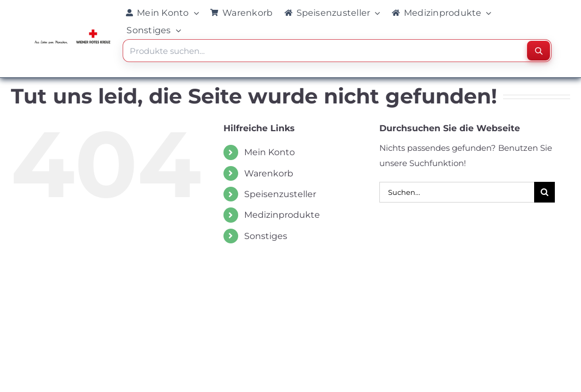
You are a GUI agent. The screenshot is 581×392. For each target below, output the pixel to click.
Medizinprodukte (282, 215)
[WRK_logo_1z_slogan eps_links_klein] (72, 32)
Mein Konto (270, 152)
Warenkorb (269, 173)
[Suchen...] (457, 192)
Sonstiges (266, 236)
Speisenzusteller (280, 194)
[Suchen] (538, 51)
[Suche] (544, 192)
